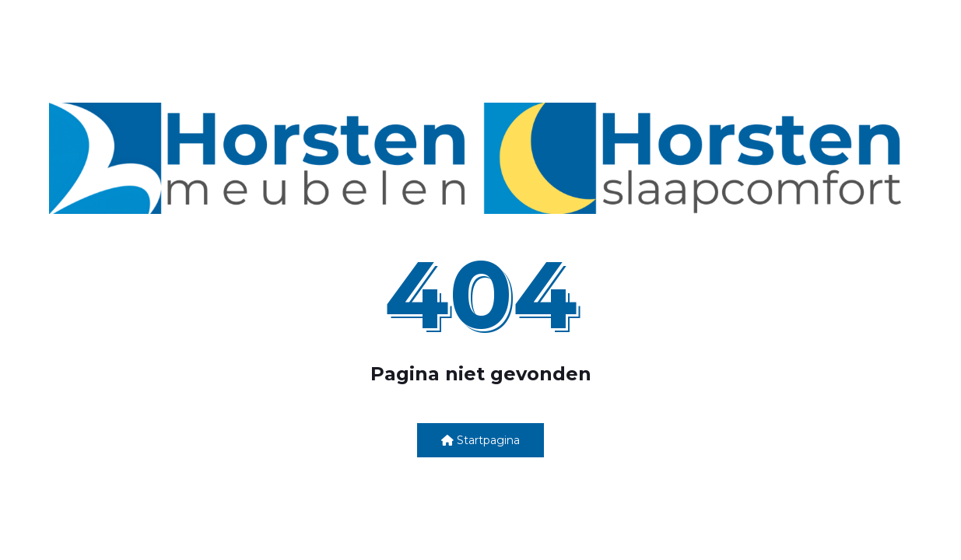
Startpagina (480, 440)
